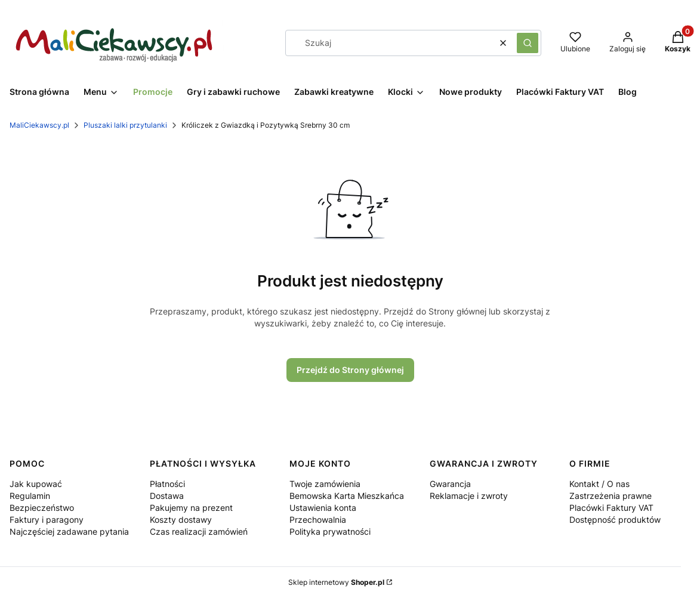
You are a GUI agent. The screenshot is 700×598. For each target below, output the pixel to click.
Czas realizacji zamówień (199, 531)
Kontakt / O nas (599, 484)
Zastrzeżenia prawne (610, 496)
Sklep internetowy (336, 582)
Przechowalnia (318, 520)
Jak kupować (36, 484)
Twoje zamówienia (325, 484)
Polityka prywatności (330, 531)
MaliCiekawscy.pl (39, 125)
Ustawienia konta (323, 508)
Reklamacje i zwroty (469, 496)
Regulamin (30, 496)
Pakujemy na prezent (191, 508)
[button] (528, 43)
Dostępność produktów (615, 520)
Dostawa (167, 496)
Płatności (167, 484)
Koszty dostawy (181, 520)
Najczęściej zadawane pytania (69, 531)
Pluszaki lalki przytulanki (125, 125)
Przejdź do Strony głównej (350, 370)
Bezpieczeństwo (42, 508)
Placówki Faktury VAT (611, 508)
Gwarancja (450, 484)
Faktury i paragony (47, 520)
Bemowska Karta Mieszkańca (347, 496)
